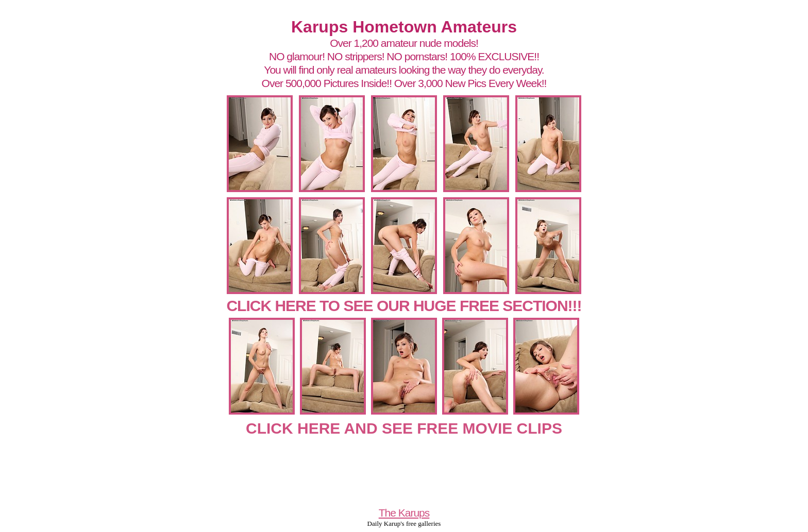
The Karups (404, 513)
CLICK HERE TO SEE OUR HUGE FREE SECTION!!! (404, 306)
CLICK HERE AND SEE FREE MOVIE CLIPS (404, 428)
